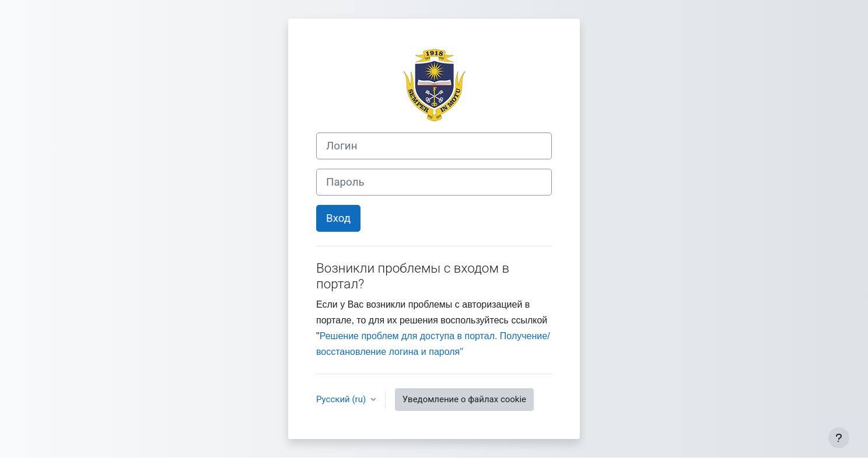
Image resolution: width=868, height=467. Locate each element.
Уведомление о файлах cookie (464, 399)
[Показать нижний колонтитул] (839, 438)
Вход (338, 218)
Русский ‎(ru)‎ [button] (342, 399)
